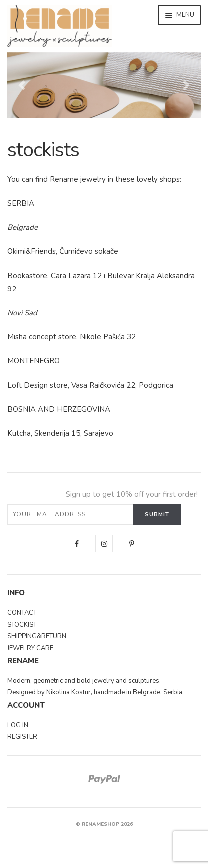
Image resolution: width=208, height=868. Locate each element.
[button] (22, 85)
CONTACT (22, 613)
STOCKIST (22, 625)
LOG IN (18, 725)
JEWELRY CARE (30, 648)
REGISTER (22, 737)
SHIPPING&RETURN (37, 636)
